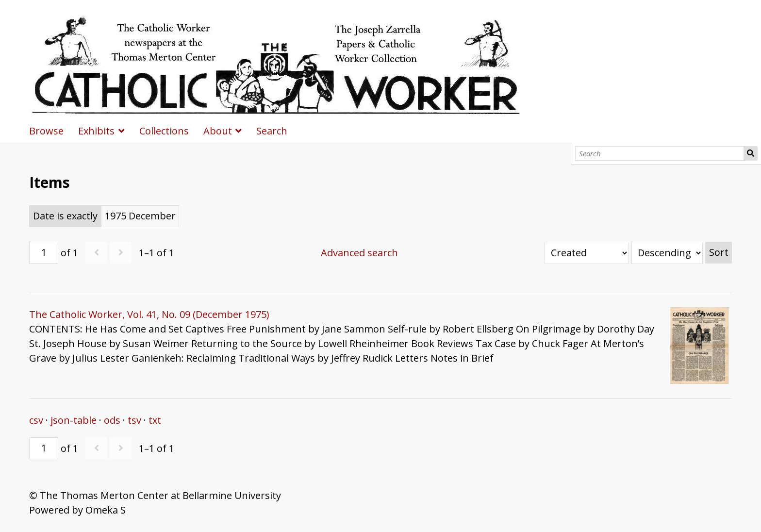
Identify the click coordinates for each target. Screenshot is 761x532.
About (218, 131)
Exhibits (96, 131)
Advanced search (359, 253)
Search (751, 153)
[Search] (660, 153)
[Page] (44, 253)
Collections (164, 131)
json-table (74, 420)
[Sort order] (667, 253)
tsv (134, 420)
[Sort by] (587, 253)
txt (155, 420)
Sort (719, 252)
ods (112, 420)
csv (36, 420)
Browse (46, 131)
